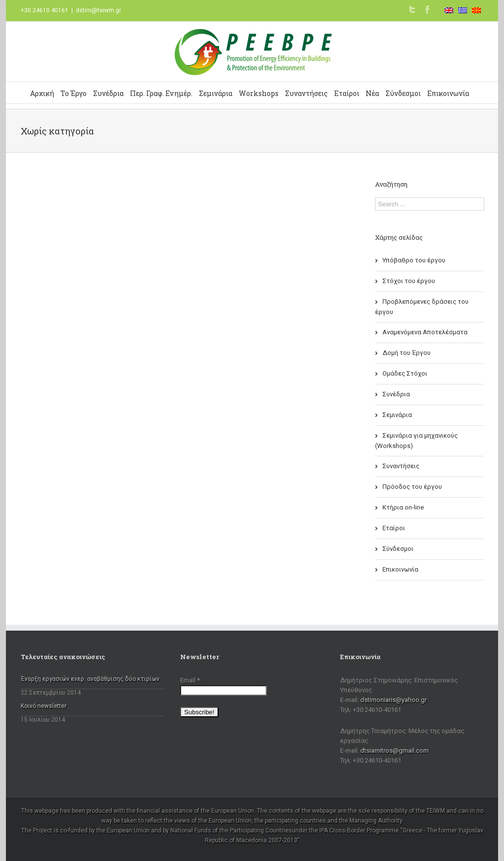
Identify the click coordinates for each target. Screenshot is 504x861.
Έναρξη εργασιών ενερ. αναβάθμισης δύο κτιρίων (90, 679)
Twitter (412, 9)
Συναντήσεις (306, 93)
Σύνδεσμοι (403, 93)
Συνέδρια (108, 93)
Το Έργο (74, 93)
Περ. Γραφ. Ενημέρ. (161, 93)
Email (190, 680)
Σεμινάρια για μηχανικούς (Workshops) (416, 441)
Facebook (427, 10)
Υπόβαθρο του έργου (414, 260)
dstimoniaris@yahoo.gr (394, 700)
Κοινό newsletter (44, 706)
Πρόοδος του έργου (412, 487)
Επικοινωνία (448, 93)
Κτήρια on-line (403, 507)
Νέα (372, 93)
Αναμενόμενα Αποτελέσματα (425, 332)
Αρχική (42, 93)
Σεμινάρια (216, 93)
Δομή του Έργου (407, 353)
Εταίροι (347, 93)
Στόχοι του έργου (409, 281)
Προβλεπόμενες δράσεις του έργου (422, 307)
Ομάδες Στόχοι (405, 373)
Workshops (259, 93)
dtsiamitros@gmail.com (394, 750)
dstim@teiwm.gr (98, 10)
